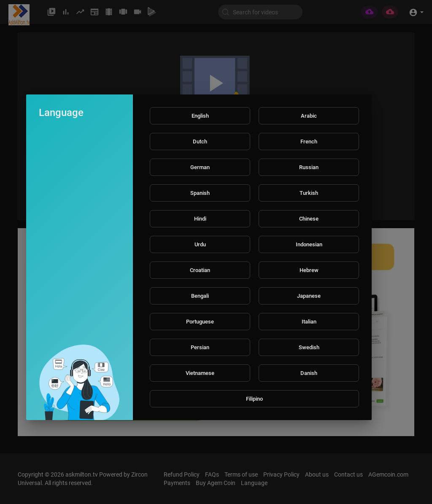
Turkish (309, 193)
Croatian (200, 270)
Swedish (309, 347)
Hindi (200, 219)
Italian (309, 322)
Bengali (200, 296)
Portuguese (200, 322)
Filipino (254, 399)
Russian (309, 167)
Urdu (200, 244)
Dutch (200, 141)
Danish (309, 373)
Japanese (309, 296)
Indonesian (309, 244)
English (200, 116)
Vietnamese (200, 373)
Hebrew (309, 270)
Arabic (309, 116)
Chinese (309, 219)
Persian (200, 347)
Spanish (200, 193)
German (200, 167)
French (309, 141)
